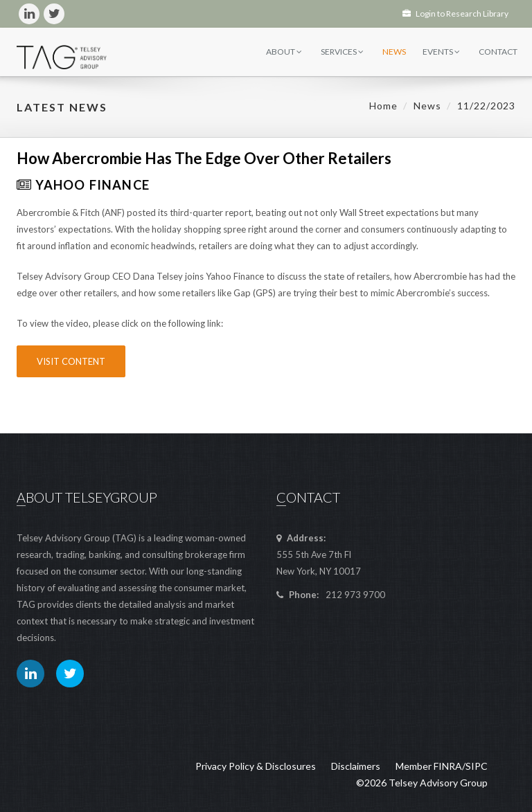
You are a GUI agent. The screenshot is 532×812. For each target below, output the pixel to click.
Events (441, 52)
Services (342, 52)
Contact (498, 52)
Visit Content (71, 361)
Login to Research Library (455, 13)
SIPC (477, 766)
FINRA (448, 766)
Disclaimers (356, 766)
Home (383, 106)
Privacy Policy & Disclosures (256, 766)
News (394, 52)
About (284, 52)
